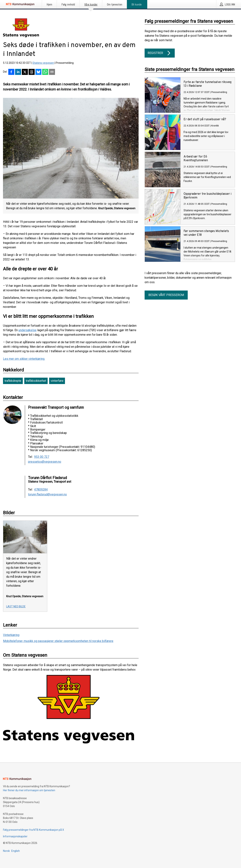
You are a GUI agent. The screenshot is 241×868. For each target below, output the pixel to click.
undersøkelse (27, 330)
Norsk (6, 851)
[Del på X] (25, 72)
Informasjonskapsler (15, 836)
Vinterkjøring (11, 635)
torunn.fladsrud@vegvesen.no (47, 494)
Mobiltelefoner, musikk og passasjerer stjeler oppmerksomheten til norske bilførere (58, 641)
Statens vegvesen (43, 63)
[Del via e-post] (52, 72)
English (16, 851)
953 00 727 (42, 457)
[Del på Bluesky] (38, 72)
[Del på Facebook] (11, 72)
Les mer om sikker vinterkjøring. (24, 359)
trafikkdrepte (13, 381)
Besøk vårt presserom (166, 295)
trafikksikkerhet (36, 381)
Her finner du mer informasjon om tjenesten (29, 790)
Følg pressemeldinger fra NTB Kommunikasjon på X (34, 830)
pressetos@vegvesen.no (45, 462)
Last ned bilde (16, 606)
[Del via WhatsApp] (45, 72)
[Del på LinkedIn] (18, 72)
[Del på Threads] (32, 72)
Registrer (160, 53)
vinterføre (57, 381)
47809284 (41, 490)
